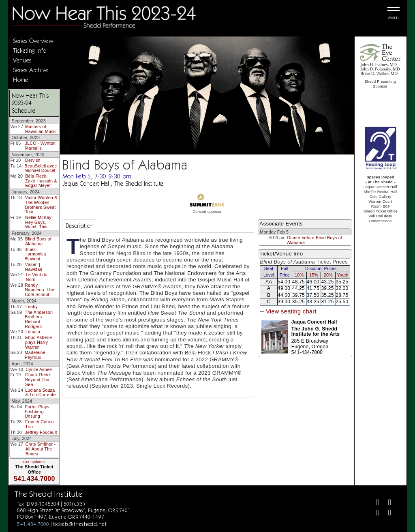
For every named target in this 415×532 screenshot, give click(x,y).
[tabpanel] (158, 315)
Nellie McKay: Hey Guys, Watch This (39, 222)
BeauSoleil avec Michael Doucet (41, 168)
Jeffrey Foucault (41, 432)
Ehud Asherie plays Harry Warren (39, 342)
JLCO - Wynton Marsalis (41, 146)
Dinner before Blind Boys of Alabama (315, 240)
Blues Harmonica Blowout (35, 254)
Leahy (32, 307)
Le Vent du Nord (37, 277)
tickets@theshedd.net (80, 524)
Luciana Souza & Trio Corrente (40, 393)
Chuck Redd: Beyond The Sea (38, 379)
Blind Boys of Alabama (38, 241)
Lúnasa (33, 332)
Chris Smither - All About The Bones (41, 449)
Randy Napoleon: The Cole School (40, 290)
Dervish (33, 160)
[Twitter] (386, 503)
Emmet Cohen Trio (39, 424)
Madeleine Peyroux (35, 355)
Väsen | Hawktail (34, 267)
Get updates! (34, 462)
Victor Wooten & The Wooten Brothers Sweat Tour (41, 205)
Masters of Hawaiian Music (41, 129)
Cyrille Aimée (39, 369)
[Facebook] (374, 503)
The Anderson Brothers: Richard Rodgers (39, 319)
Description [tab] (80, 226)
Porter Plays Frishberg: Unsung (37, 411)
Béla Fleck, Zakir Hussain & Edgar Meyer (41, 181)
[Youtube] (386, 514)
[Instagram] (374, 514)
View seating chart (291, 311)
